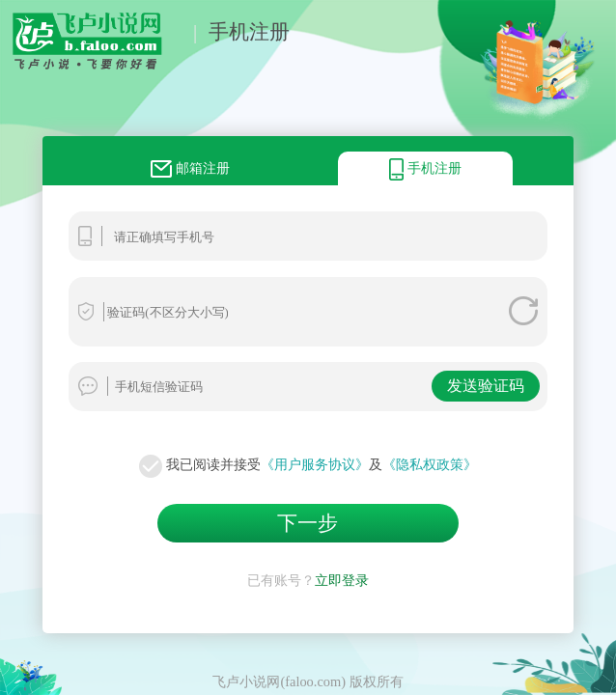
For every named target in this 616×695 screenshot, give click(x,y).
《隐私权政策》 (430, 464)
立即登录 (342, 580)
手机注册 (249, 31)
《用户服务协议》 (315, 464)
